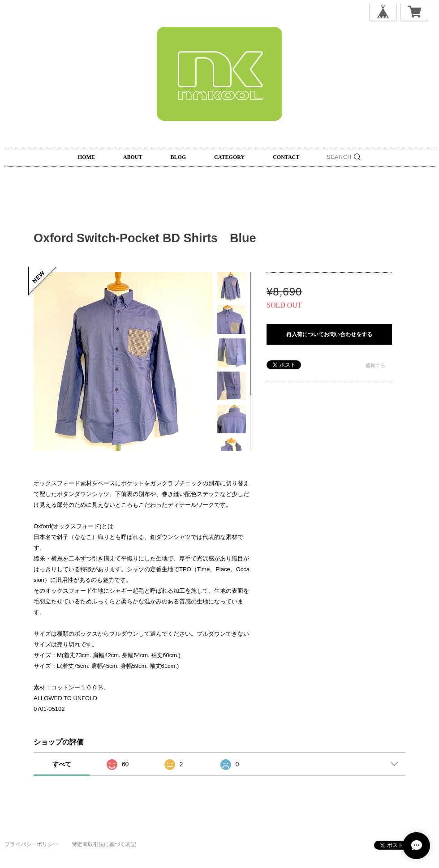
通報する (375, 365)
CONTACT (286, 157)
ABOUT (133, 157)
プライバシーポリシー (31, 844)
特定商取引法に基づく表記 (104, 844)
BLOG (178, 157)
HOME (86, 157)
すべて (62, 764)
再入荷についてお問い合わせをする (329, 334)
